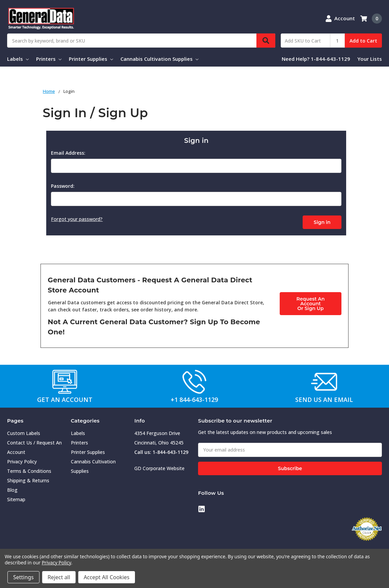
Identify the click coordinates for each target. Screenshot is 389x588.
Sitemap (16, 498)
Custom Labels (24, 432)
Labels (18, 59)
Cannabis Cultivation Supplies (159, 59)
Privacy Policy (22, 460)
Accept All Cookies (107, 577)
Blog (12, 489)
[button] (65, 380)
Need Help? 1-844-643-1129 (316, 59)
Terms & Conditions (29, 470)
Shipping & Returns (28, 479)
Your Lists (370, 59)
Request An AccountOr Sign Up (310, 302)
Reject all (59, 577)
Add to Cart (363, 41)
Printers (49, 59)
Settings (23, 577)
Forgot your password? (77, 219)
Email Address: (68, 153)
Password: (63, 186)
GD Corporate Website (159, 467)
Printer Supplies (91, 59)
